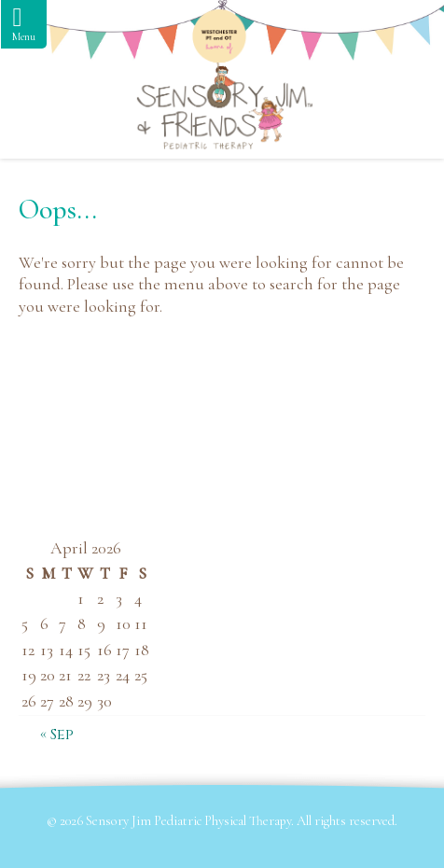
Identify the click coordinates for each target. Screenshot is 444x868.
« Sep (57, 735)
